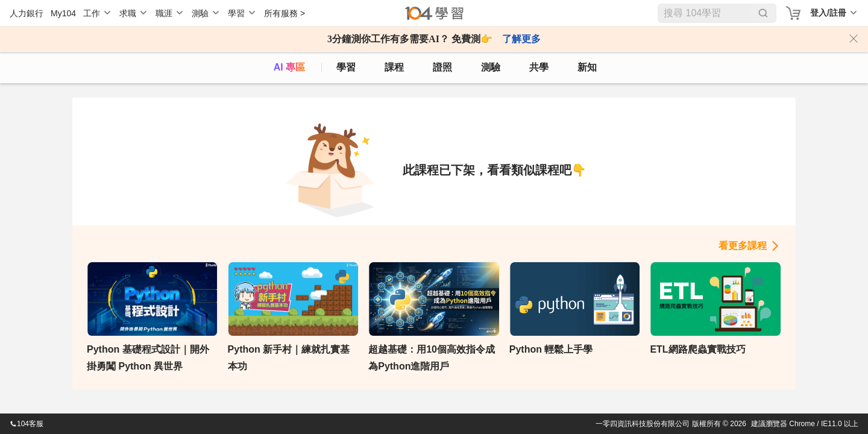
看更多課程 (743, 246)
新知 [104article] (587, 67)
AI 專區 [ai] (289, 67)
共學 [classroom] (539, 67)
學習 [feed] (346, 67)
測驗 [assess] (491, 67)
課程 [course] (394, 67)
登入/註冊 (828, 13)
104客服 (27, 424)
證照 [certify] (442, 67)
